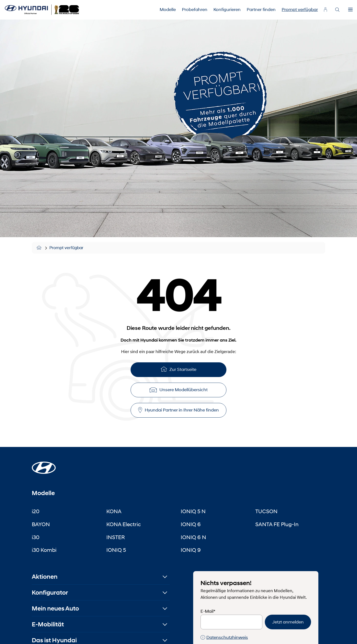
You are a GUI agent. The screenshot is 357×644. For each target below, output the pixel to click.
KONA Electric (124, 524)
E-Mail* (208, 611)
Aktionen (45, 577)
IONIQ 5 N (193, 511)
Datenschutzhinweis (224, 638)
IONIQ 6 (191, 524)
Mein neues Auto (55, 608)
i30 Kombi (44, 550)
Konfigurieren (227, 10)
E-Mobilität (48, 624)
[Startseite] (44, 465)
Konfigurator (50, 593)
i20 (36, 511)
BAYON (41, 524)
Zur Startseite (178, 369)
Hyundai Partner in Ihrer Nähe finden (178, 410)
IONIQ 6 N (193, 537)
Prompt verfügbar (300, 10)
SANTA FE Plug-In (277, 524)
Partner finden (261, 10)
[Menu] (350, 10)
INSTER (116, 537)
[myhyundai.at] (325, 10)
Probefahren (195, 10)
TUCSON (266, 511)
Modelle (168, 10)
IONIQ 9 (191, 550)
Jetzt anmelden (288, 622)
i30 (36, 537)
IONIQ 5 (116, 550)
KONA (114, 511)
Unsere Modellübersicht (178, 390)
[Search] (337, 10)
